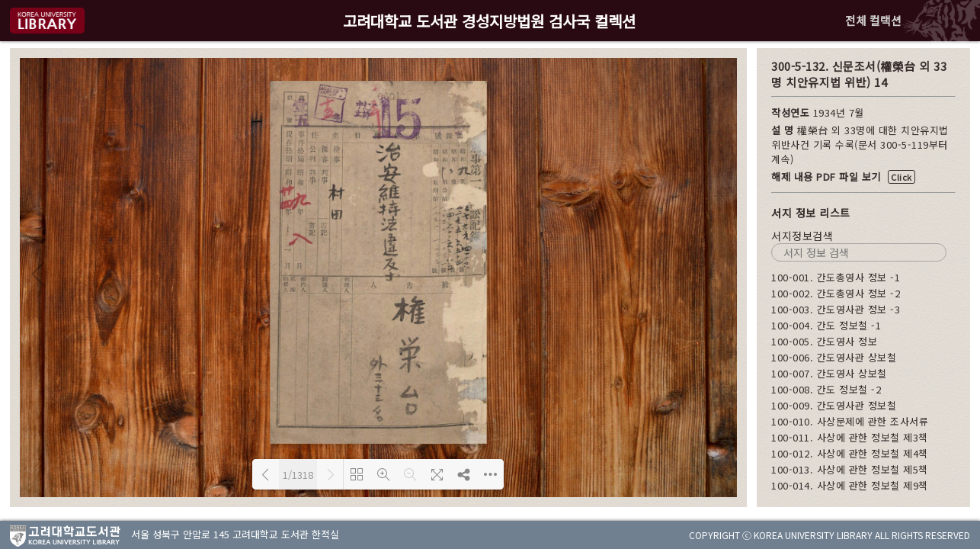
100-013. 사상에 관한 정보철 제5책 (850, 469)
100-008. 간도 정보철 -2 (826, 389)
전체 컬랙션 (873, 20)
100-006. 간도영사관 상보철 (834, 357)
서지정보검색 (802, 236)
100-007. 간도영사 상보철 (829, 373)
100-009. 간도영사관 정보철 (834, 405)
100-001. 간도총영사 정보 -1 (836, 277)
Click (902, 177)
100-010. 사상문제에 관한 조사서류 (850, 421)
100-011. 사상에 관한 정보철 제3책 (850, 437)
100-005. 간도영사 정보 (824, 341)
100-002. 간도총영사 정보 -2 (836, 293)
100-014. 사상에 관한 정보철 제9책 (850, 485)
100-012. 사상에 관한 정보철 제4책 (850, 453)
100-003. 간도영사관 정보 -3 (836, 309)
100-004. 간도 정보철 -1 (826, 325)
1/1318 (298, 475)
